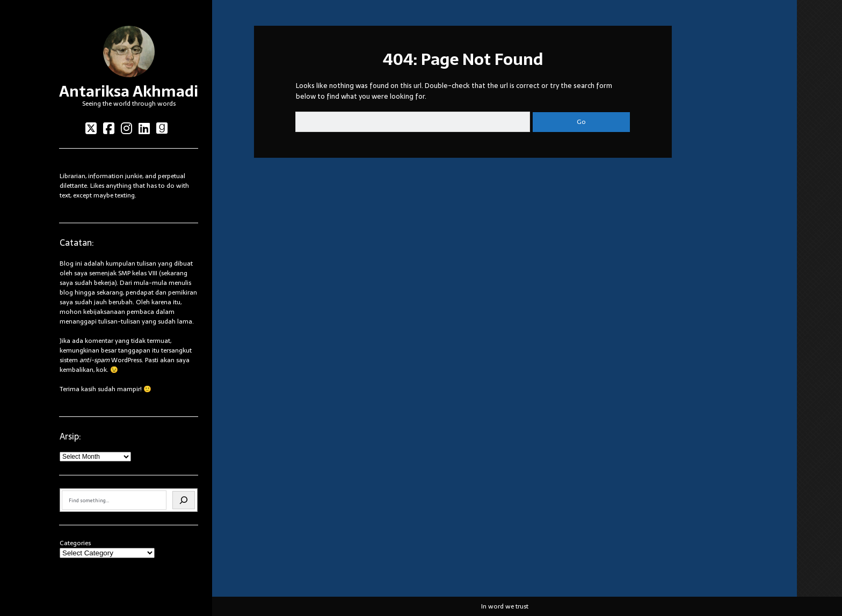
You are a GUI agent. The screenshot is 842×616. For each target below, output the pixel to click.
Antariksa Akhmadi (129, 91)
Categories (75, 543)
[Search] (184, 500)
